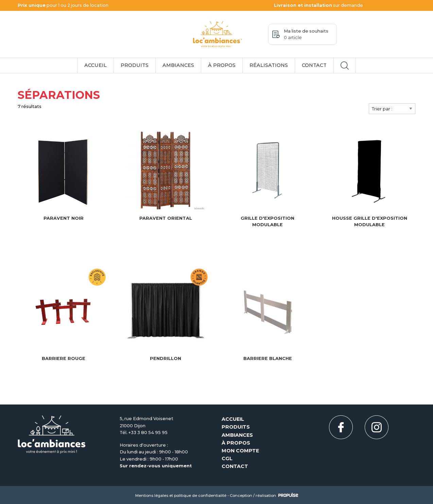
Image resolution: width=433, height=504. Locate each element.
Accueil (96, 65)
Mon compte (240, 451)
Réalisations (269, 65)
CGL (227, 458)
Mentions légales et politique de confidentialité (181, 496)
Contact (314, 65)
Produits (135, 65)
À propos (222, 65)
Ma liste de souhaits (306, 34)
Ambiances (178, 65)
